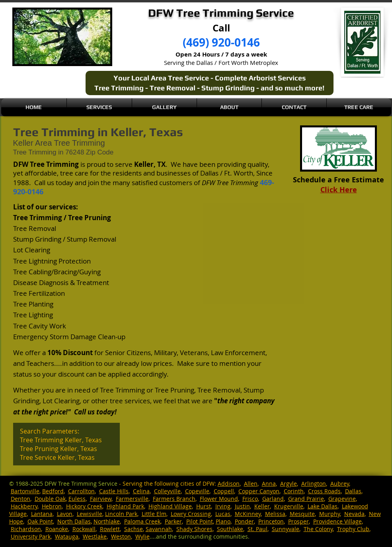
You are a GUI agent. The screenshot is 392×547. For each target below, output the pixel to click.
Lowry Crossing (191, 514)
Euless (77, 499)
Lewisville (90, 514)
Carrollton (81, 491)
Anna (269, 484)
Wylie (142, 536)
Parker (173, 521)
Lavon (65, 514)
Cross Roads (324, 491)
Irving (223, 506)
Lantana (42, 514)
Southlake (230, 529)
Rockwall (84, 529)
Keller (262, 506)
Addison (229, 484)
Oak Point (40, 521)
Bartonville (25, 491)
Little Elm (154, 514)
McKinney (248, 514)
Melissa (275, 514)
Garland (273, 499)
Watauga (67, 536)
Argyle (289, 484)
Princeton (271, 521)
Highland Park (125, 506)
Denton (20, 499)
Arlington (314, 484)
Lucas (223, 514)
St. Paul (257, 529)
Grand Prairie (306, 499)
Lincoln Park (121, 514)
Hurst (204, 506)
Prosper (298, 521)
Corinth (294, 491)
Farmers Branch (174, 499)
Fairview (101, 499)
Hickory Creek (84, 506)
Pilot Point (200, 521)
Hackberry (24, 506)
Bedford (53, 491)
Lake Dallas (323, 506)
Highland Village (170, 506)
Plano (223, 521)
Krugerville (289, 506)
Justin (242, 506)
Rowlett (110, 529)
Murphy (330, 514)
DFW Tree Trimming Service (81, 484)
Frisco (250, 499)
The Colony (318, 529)
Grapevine (342, 499)
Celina (141, 491)
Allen (251, 484)
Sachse (134, 529)
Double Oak (50, 499)
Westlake (95, 536)
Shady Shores (194, 529)
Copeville (197, 491)
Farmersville (132, 499)
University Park (31, 536)
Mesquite (302, 514)
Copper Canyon (259, 491)
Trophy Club (353, 529)
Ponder (244, 521)
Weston (121, 536)
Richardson (26, 529)
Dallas (353, 491)
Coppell (224, 491)
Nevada (354, 514)
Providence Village (337, 521)
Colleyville (167, 491)
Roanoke (57, 529)
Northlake (107, 521)
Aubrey (340, 484)
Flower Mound (219, 499)
